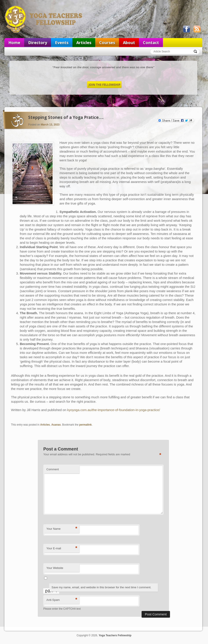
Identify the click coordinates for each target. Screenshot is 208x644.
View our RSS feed (197, 29)
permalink (85, 425)
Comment (53, 469)
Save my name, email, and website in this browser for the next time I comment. (101, 587)
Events (62, 42)
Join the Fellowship (104, 85)
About (129, 42)
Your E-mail (62, 548)
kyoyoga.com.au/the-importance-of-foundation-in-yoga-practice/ (114, 410)
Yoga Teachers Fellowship (44, 19)
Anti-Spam (62, 600)
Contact (151, 42)
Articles (84, 42)
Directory (38, 42)
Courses (107, 42)
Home (14, 42)
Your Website (55, 568)
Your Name (62, 529)
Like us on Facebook (186, 29)
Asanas (56, 425)
